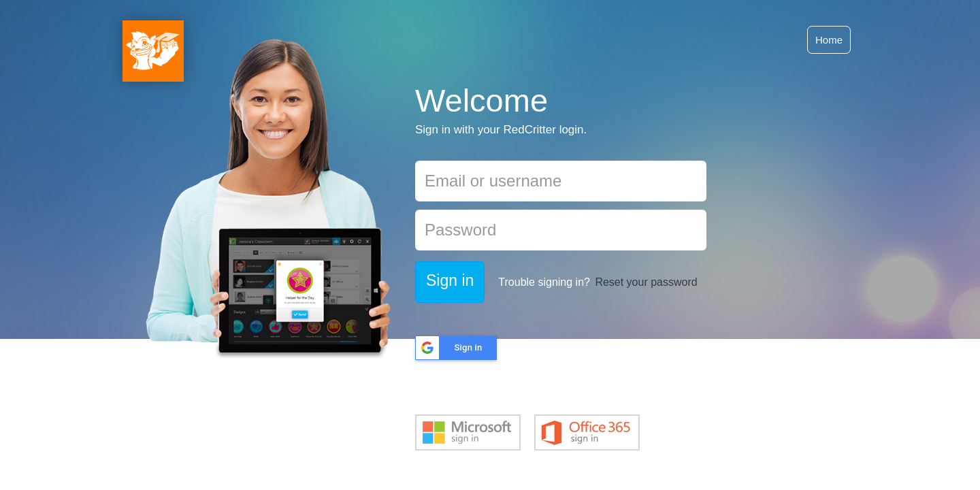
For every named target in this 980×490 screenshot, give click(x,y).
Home (829, 40)
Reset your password (646, 282)
